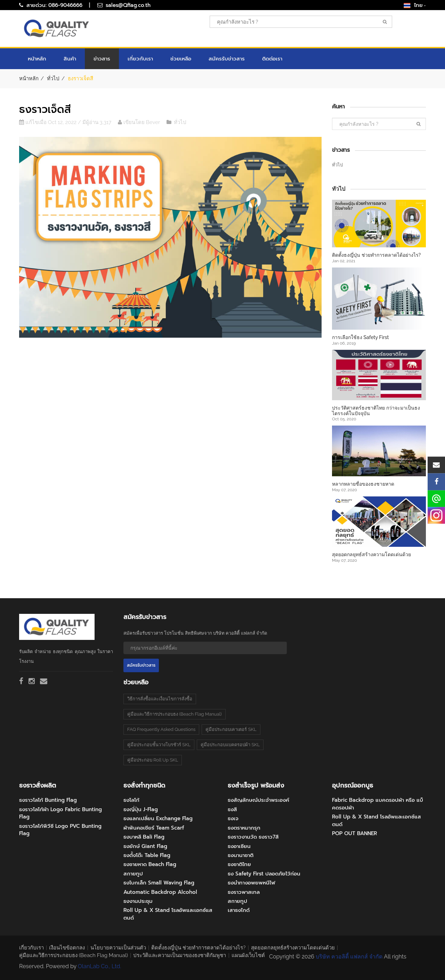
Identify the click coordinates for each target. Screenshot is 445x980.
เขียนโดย (132, 122)
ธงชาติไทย (239, 864)
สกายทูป (133, 874)
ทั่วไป (53, 79)
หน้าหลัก (37, 59)
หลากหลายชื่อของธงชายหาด (363, 484)
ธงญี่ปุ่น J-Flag (141, 809)
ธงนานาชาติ (241, 855)
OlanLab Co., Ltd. (100, 966)
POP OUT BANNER (355, 833)
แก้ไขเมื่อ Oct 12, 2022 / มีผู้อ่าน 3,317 (65, 122)
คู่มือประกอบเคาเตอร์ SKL (231, 729)
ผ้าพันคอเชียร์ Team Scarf (154, 828)
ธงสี (232, 809)
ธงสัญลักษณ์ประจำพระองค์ (258, 800)
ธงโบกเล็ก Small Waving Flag (159, 883)
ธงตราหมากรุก (244, 828)
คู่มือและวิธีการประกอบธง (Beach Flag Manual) (175, 714)
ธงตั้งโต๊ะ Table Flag (147, 855)
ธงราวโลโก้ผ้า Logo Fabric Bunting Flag (60, 813)
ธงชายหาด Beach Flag (150, 864)
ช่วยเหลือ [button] (181, 59)
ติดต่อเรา (272, 59)
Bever (154, 122)
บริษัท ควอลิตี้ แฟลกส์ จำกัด (349, 957)
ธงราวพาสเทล (244, 892)
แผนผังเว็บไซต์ (248, 955)
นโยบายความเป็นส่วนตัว (118, 948)
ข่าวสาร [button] (102, 59)
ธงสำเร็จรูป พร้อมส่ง (256, 785)
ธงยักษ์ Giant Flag (145, 846)
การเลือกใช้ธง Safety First (361, 337)
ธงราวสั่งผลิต (38, 785)
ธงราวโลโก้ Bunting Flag (48, 800)
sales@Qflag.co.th (128, 5)
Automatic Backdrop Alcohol (160, 892)
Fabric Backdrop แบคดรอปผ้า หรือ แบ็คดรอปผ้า (378, 804)
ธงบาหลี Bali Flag (144, 837)
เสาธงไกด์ (239, 910)
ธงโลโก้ (131, 800)
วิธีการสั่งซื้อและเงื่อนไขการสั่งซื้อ (160, 699)
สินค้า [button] (70, 59)
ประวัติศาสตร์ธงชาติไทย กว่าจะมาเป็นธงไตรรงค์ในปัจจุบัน (376, 410)
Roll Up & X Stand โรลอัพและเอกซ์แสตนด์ (168, 914)
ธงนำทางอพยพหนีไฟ (251, 883)
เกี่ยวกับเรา (140, 59)
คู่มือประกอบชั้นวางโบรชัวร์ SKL (159, 745)
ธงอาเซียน (239, 846)
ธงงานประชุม (138, 901)
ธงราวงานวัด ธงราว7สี (253, 837)
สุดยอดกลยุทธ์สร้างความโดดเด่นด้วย (371, 554)
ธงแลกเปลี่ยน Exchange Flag (158, 818)
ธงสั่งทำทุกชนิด (144, 785)
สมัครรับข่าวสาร (227, 59)
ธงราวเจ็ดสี (45, 109)
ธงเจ (233, 818)
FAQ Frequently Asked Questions (161, 729)
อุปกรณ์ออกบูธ (353, 785)
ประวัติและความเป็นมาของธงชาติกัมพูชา (180, 955)
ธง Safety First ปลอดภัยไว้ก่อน (264, 874)
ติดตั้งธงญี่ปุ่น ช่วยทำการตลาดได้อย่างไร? (376, 255)
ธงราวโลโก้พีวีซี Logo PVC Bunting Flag (60, 830)
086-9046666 (65, 5)
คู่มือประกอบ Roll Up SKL (153, 760)
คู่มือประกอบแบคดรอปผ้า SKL (230, 745)
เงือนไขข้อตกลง (67, 948)
